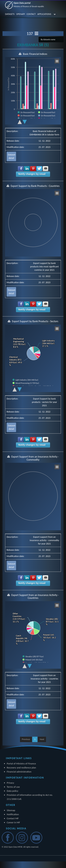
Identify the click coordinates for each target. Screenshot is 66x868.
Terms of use (13, 787)
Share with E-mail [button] (46, 169)
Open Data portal (29, 5)
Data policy (13, 791)
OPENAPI (21, 14)
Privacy (10, 783)
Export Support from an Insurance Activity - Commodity (35, 458)
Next (42, 739)
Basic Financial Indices (35, 54)
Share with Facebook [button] (21, 169)
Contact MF (13, 818)
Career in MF (13, 822)
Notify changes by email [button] (32, 174)
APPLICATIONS (44, 14)
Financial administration (19, 772)
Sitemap (11, 810)
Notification (13, 814)
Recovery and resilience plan (21, 768)
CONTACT (31, 14)
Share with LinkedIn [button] (27, 169)
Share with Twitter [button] (39, 169)
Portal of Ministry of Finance (21, 764)
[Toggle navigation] (36, 34)
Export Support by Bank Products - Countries (35, 186)
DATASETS (10, 14)
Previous (26, 739)
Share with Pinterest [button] (33, 169)
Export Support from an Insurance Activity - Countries (35, 597)
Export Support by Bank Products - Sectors (35, 321)
